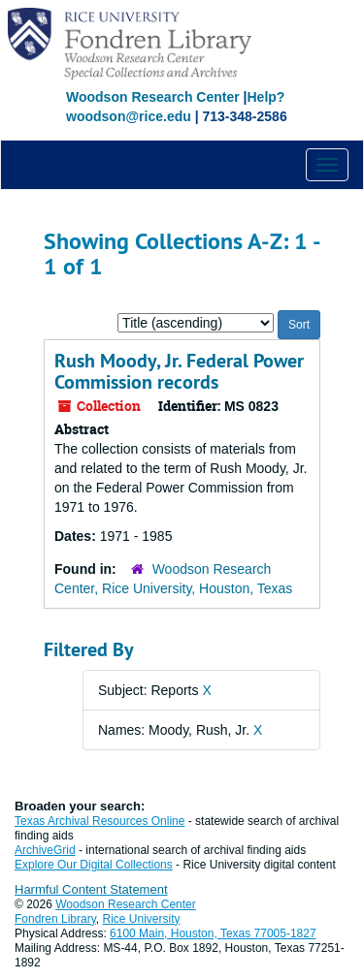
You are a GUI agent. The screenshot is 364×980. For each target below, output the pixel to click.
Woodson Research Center (153, 97)
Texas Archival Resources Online (99, 821)
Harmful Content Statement (91, 889)
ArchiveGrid (45, 850)
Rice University (142, 919)
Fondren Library (55, 919)
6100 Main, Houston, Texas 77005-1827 (213, 933)
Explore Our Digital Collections (94, 865)
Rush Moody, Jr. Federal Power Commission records (179, 371)
